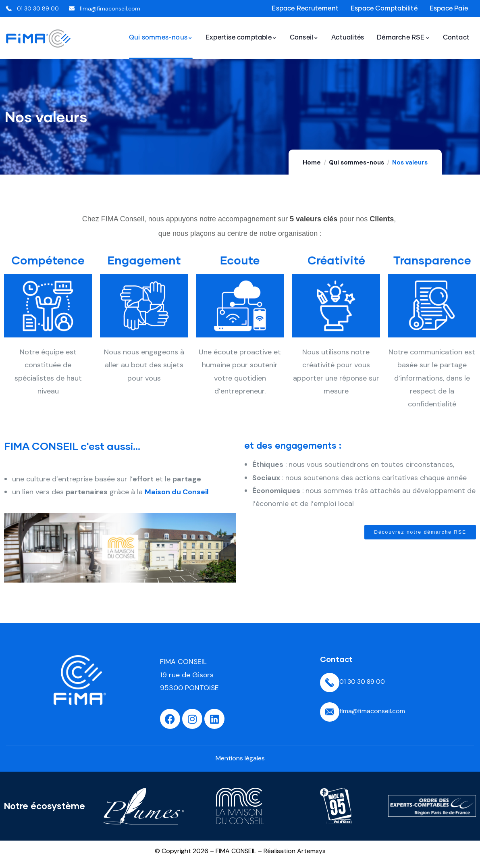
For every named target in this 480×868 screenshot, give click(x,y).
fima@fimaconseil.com (372, 711)
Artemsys (311, 851)
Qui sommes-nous (356, 162)
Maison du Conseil (177, 492)
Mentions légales (240, 758)
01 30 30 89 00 (362, 682)
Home (312, 162)
